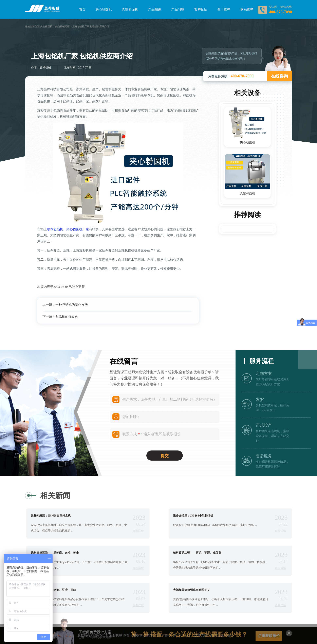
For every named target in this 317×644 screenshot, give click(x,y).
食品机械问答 (62, 26)
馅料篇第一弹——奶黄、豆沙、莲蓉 (53, 590)
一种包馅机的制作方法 (72, 305)
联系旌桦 (247, 9)
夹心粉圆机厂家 (78, 229)
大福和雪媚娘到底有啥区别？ (191, 590)
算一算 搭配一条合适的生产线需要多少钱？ (189, 634)
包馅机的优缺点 (67, 317)
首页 (82, 9)
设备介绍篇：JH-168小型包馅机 (193, 516)
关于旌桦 (224, 9)
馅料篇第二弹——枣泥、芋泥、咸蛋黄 (197, 553)
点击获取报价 (269, 636)
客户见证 (201, 9)
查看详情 (138, 531)
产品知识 (155, 9)
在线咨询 (279, 76)
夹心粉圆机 (104, 9)
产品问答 (178, 9)
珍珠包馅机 (55, 229)
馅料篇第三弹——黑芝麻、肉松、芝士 (55, 553)
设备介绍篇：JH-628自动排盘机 (51, 516)
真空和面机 (130, 9)
